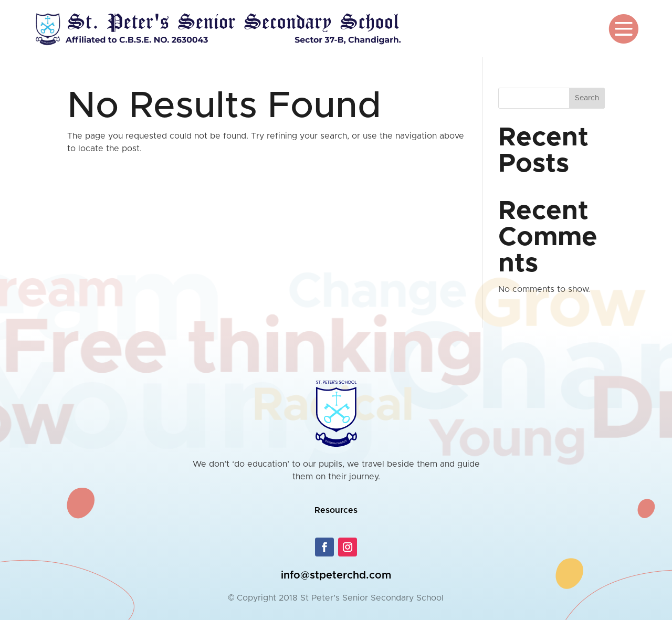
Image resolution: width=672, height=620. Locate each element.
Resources (336, 510)
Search (587, 98)
